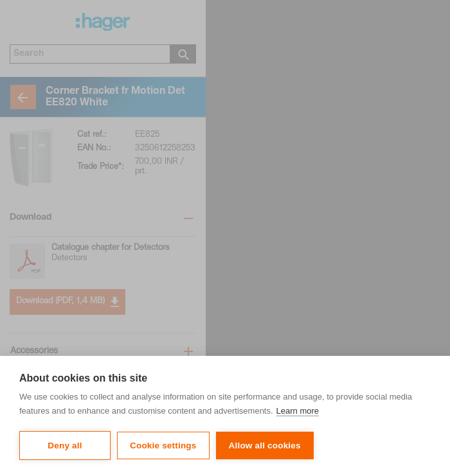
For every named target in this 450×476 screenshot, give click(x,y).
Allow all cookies (265, 445)
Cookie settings (163, 445)
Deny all (65, 445)
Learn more (298, 411)
